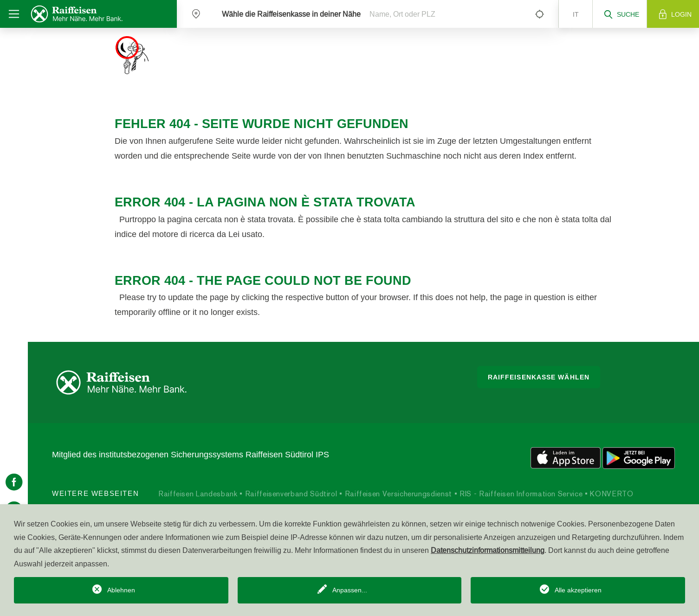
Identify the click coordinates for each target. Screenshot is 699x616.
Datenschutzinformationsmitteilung (488, 550)
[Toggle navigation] (14, 14)
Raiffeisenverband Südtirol (290, 494)
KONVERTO (611, 494)
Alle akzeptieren (578, 590)
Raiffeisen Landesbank (198, 494)
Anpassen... (350, 590)
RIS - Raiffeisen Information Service (520, 494)
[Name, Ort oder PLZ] (444, 14)
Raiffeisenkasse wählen (539, 377)
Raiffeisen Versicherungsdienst (397, 494)
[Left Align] (539, 14)
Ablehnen (121, 590)
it (576, 14)
